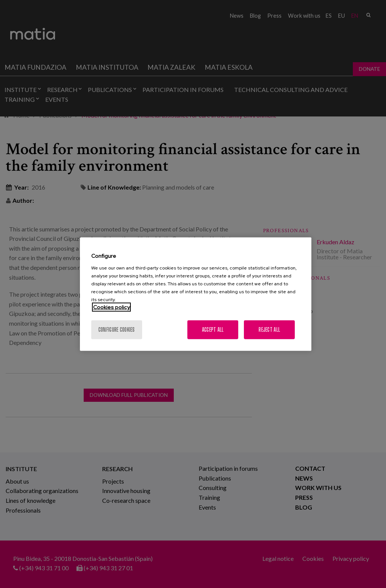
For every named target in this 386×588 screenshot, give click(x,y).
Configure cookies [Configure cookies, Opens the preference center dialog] (117, 329)
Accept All (213, 329)
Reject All (269, 329)
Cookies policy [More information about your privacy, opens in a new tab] (111, 307)
